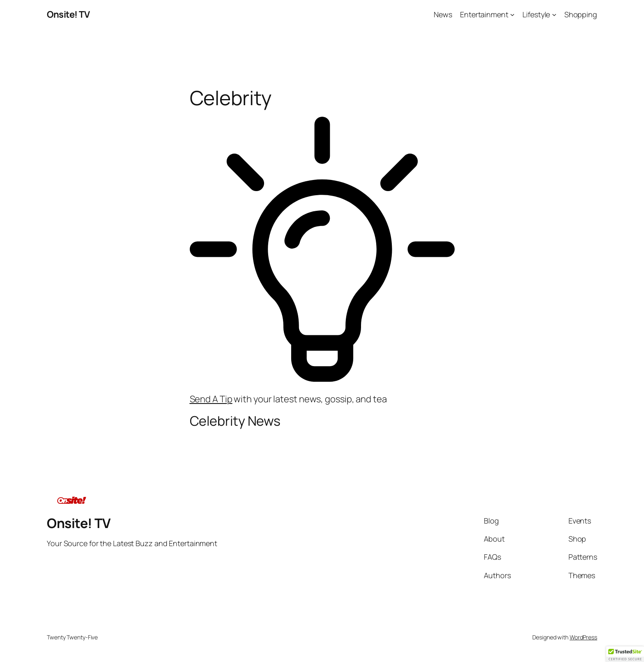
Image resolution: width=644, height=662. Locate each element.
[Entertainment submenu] (512, 15)
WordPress (583, 637)
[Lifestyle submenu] (554, 15)
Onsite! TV (68, 14)
